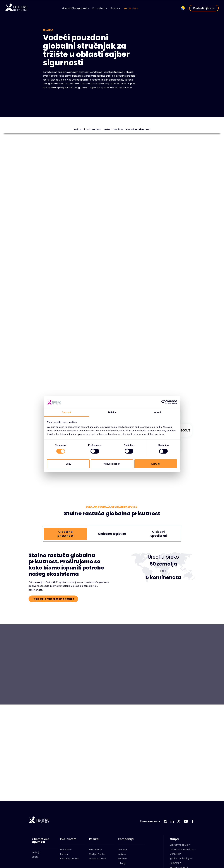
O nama (122, 850)
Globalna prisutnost (138, 129)
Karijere (122, 854)
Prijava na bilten (97, 859)
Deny (68, 464)
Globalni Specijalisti (159, 534)
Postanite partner (70, 859)
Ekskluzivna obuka (179, 845)
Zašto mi (79, 129)
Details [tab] (112, 412)
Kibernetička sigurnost (75, 8)
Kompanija (131, 8)
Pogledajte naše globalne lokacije (53, 599)
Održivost (175, 854)
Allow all (156, 464)
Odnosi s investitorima (182, 849)
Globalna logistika (112, 534)
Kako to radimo (113, 129)
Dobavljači (66, 850)
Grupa (174, 839)
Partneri (64, 854)
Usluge (35, 857)
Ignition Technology (180, 858)
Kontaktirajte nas (204, 8)
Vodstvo (122, 859)
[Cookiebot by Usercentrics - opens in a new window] (164, 402)
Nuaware (174, 863)
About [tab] (158, 412)
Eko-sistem (100, 8)
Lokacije (122, 863)
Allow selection (112, 464)
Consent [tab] (66, 412)
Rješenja (36, 852)
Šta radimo (94, 129)
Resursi (115, 8)
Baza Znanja (96, 850)
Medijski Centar (97, 854)
